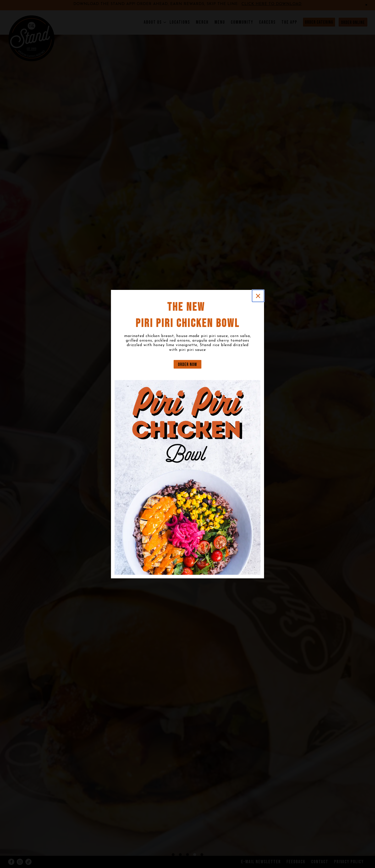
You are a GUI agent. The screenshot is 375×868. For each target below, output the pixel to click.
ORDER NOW (187, 365)
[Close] (258, 296)
